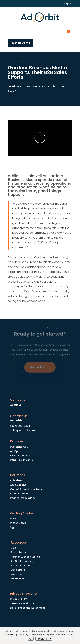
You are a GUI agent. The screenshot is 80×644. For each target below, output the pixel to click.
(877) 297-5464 (20, 426)
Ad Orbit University (22, 561)
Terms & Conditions (22, 603)
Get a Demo (40, 368)
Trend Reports (20, 552)
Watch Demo (21, 43)
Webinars (17, 574)
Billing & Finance (20, 456)
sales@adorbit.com (22, 430)
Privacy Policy (18, 599)
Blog (14, 548)
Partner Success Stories (25, 557)
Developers (18, 570)
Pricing (14, 519)
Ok (31, 639)
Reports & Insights (21, 460)
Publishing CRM (19, 447)
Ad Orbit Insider (20, 565)
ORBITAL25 (18, 579)
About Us (16, 405)
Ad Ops (15, 451)
